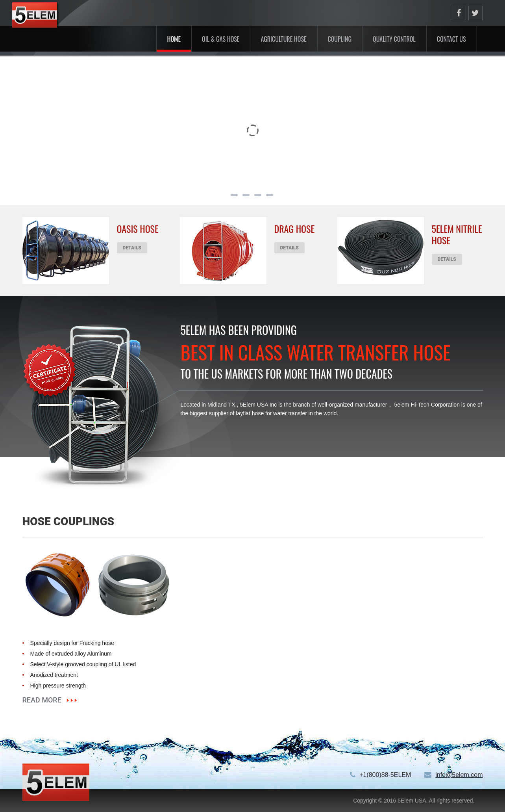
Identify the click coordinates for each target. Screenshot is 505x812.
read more (42, 700)
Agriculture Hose (283, 39)
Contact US (451, 39)
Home (174, 39)
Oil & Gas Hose (221, 39)
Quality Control (394, 39)
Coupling (340, 39)
